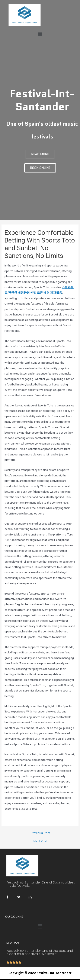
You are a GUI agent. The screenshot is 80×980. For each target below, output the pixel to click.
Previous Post (41, 833)
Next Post (40, 841)
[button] (40, 154)
